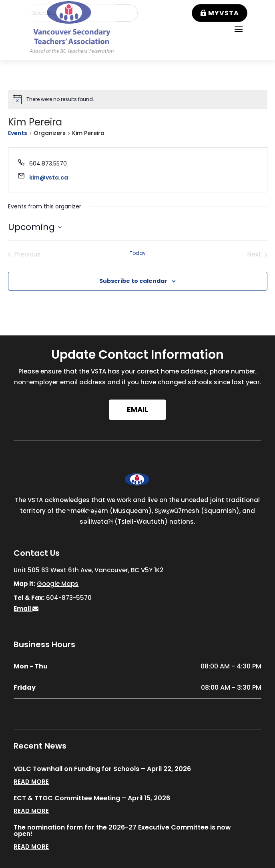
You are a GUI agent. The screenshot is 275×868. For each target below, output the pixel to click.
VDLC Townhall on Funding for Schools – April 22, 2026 (102, 769)
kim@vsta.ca (49, 178)
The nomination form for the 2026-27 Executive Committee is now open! (122, 831)
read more (31, 782)
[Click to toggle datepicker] (35, 227)
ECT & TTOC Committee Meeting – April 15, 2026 (92, 798)
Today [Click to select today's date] (138, 253)
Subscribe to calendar (133, 281)
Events (18, 133)
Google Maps (58, 584)
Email (137, 409)
